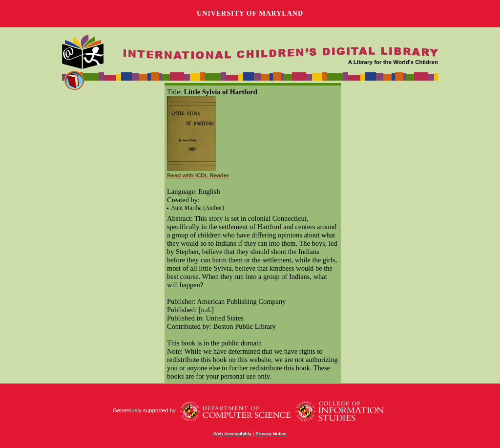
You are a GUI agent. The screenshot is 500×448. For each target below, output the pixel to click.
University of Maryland (250, 13)
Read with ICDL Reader (198, 175)
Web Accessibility (232, 434)
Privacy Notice (271, 434)
